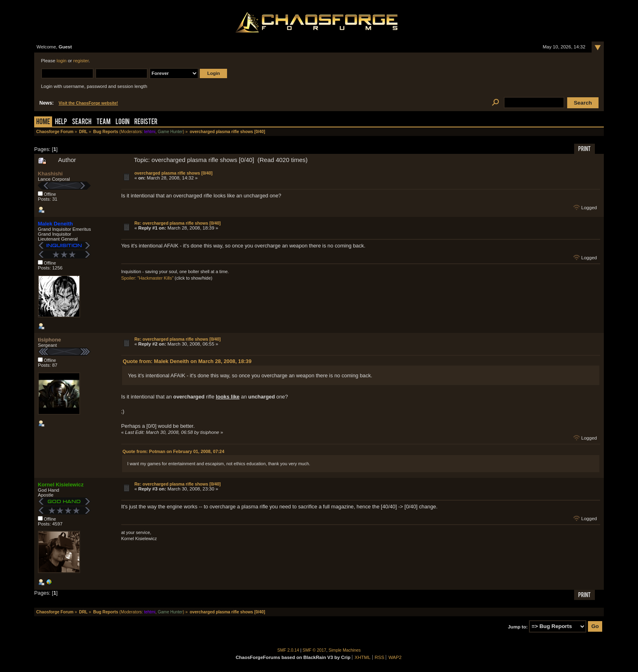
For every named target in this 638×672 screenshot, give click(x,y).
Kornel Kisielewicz (61, 485)
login (61, 61)
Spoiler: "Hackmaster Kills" (147, 278)
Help (61, 122)
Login (122, 122)
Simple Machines (345, 650)
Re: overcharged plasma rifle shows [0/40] (177, 223)
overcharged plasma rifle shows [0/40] (173, 173)
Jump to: (518, 626)
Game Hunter (170, 132)
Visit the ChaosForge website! (88, 103)
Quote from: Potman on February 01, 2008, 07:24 (173, 451)
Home (43, 122)
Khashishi (50, 174)
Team (104, 122)
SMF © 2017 (315, 650)
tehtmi (150, 132)
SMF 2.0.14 (288, 650)
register (81, 61)
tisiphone (49, 340)
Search (82, 122)
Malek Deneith (55, 224)
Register (146, 122)
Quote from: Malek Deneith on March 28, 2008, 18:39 (187, 361)
